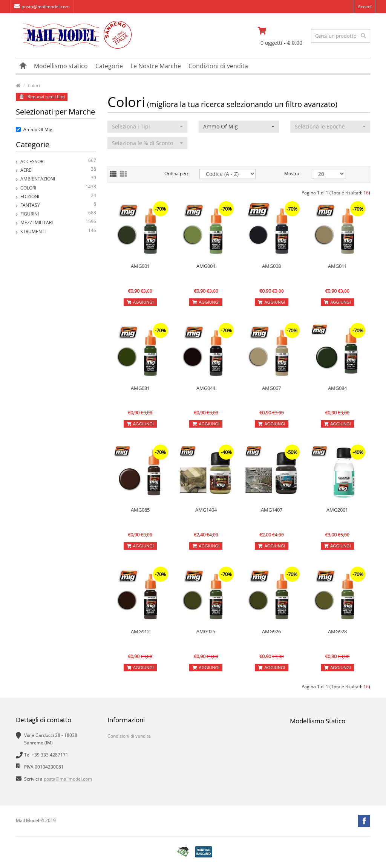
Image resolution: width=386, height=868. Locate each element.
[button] (148, 127)
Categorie (109, 66)
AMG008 (271, 266)
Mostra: (292, 173)
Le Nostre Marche (156, 66)
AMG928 (337, 631)
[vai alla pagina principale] (74, 47)
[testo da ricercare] (341, 36)
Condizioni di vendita (218, 66)
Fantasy (58, 205)
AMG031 (140, 388)
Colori (34, 85)
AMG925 (206, 631)
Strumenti (58, 232)
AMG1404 (206, 510)
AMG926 (271, 631)
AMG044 (206, 388)
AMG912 (140, 631)
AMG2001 (337, 510)
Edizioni (58, 196)
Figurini (58, 214)
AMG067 (271, 388)
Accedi (365, 7)
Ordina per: (176, 173)
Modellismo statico (61, 66)
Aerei (58, 170)
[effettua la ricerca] (363, 36)
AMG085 (140, 510)
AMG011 (337, 266)
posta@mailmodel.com (42, 7)
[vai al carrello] (282, 31)
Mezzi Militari (58, 222)
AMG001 (140, 266)
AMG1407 (272, 510)
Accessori (58, 161)
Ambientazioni (58, 179)
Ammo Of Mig (34, 129)
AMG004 (206, 266)
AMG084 (337, 388)
